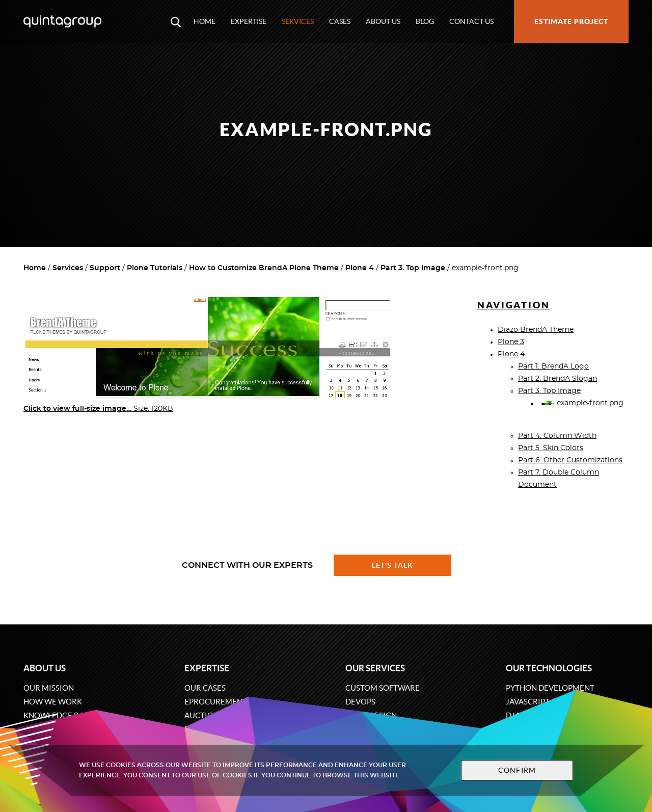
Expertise (249, 21)
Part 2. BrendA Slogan (558, 379)
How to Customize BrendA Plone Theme (264, 268)
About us (383, 21)
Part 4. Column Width (557, 436)
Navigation (514, 305)
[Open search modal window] (176, 21)
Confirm (515, 770)
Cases (340, 21)
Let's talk (393, 565)
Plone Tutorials (155, 268)
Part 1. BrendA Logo (553, 366)
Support (105, 268)
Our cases (205, 688)
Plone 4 (360, 268)
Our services (375, 668)
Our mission (49, 688)
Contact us (471, 21)
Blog (425, 21)
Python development (550, 688)
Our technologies (549, 668)
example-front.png (581, 403)
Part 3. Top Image (413, 268)
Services (298, 21)
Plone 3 (511, 342)
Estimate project (571, 21)
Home (205, 21)
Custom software (383, 688)
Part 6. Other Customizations (570, 460)
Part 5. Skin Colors (551, 448)
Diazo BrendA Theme (536, 330)
